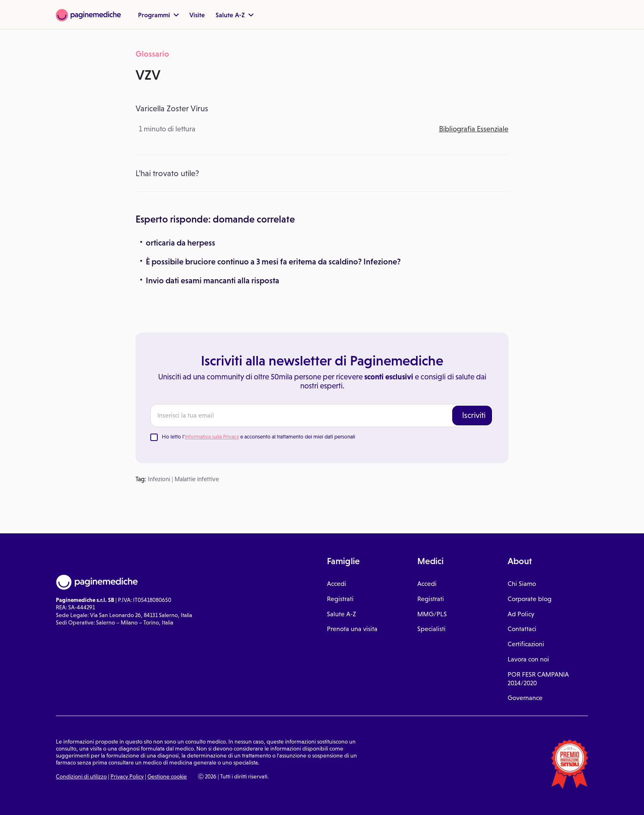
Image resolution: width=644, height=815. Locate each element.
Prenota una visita (352, 629)
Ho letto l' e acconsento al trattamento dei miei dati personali (259, 437)
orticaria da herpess (181, 243)
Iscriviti (474, 415)
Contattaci (522, 629)
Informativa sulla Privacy (212, 437)
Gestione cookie (167, 776)
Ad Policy (521, 614)
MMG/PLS (432, 614)
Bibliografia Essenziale (474, 129)
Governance (525, 698)
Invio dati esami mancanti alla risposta (213, 280)
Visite (197, 15)
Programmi (158, 15)
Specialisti (431, 629)
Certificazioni (526, 644)
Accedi (337, 584)
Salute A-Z (235, 15)
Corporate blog (530, 599)
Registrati (340, 599)
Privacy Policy (127, 776)
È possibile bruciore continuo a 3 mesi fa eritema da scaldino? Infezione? (273, 262)
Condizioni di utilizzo (81, 776)
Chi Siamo (522, 584)
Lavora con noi (528, 659)
